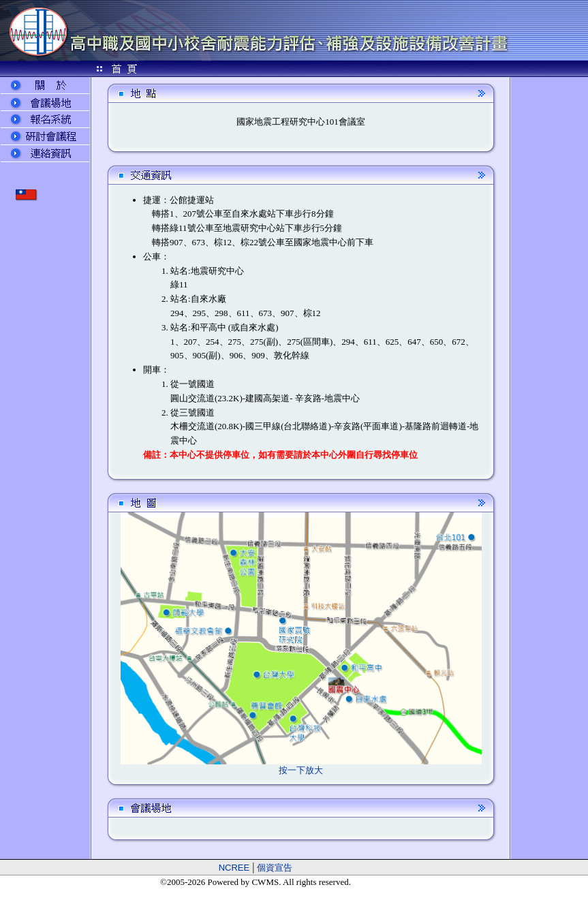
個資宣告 (275, 868)
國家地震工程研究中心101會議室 (301, 122)
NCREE (234, 868)
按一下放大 (301, 770)
